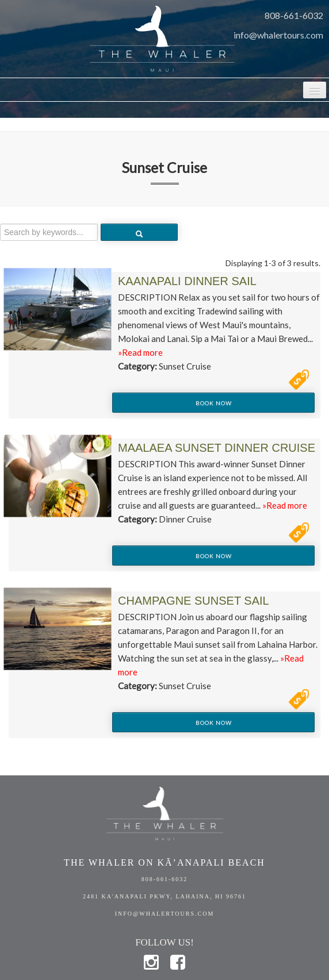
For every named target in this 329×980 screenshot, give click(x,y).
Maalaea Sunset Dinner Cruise (217, 448)
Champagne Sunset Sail (194, 601)
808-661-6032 (294, 15)
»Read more (140, 352)
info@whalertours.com (278, 35)
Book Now (214, 403)
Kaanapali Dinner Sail (187, 281)
